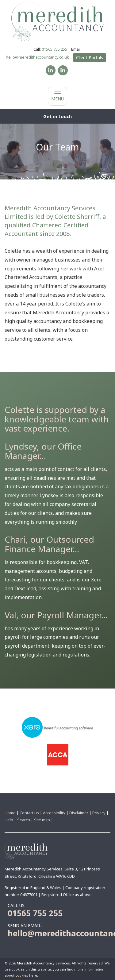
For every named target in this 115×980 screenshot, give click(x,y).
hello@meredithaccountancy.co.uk (37, 57)
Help (9, 820)
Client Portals (90, 58)
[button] (57, 116)
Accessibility (54, 813)
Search (24, 820)
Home (10, 813)
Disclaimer (79, 813)
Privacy (99, 813)
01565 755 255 (54, 49)
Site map (42, 820)
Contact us (29, 813)
